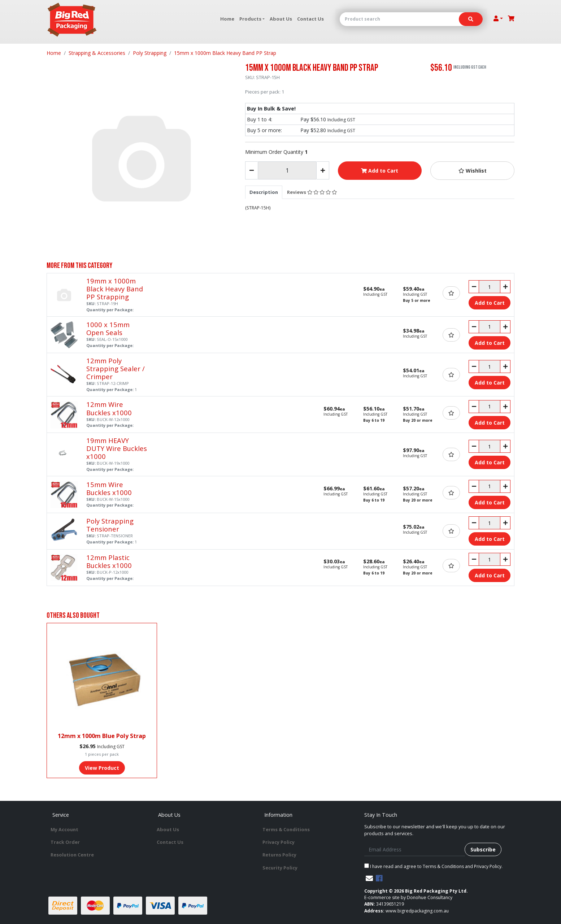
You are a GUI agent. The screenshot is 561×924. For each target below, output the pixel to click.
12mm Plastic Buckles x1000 (109, 561)
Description (264, 192)
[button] (472, 171)
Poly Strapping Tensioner (110, 525)
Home (227, 19)
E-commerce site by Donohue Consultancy (408, 897)
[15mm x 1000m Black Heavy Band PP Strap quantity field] (287, 170)
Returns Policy (279, 855)
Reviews (312, 192)
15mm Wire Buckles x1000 (109, 488)
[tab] (264, 192)
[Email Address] (415, 849)
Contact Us (310, 19)
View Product (102, 768)
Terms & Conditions (286, 829)
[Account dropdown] (498, 18)
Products (250, 19)
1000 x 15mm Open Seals (108, 328)
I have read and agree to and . (433, 866)
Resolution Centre (72, 855)
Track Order (65, 842)
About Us (281, 19)
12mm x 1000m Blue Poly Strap (102, 736)
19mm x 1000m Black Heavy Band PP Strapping (115, 289)
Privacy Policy (279, 842)
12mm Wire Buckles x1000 (109, 408)
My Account (64, 829)
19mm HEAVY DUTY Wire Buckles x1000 (117, 448)
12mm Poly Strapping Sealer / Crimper (116, 368)
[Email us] (369, 878)
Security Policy (280, 868)
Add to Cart (380, 171)
